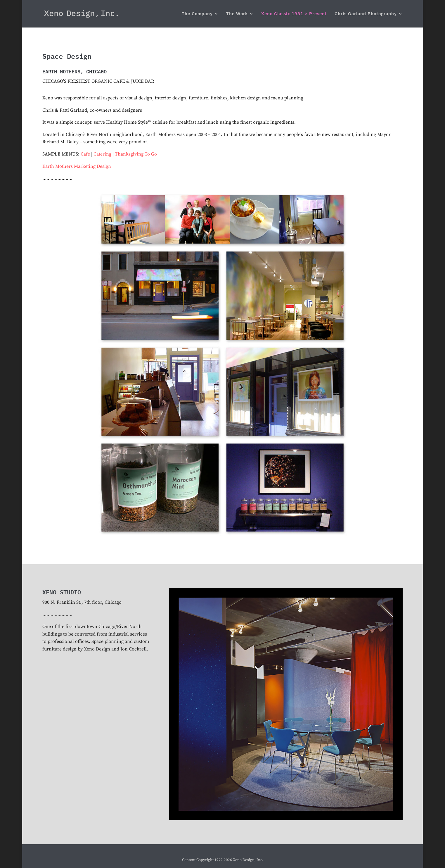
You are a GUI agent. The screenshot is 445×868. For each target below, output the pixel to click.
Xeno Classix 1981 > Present (294, 14)
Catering (102, 154)
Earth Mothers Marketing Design (77, 166)
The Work (237, 14)
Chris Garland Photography (366, 14)
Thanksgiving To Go (136, 154)
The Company (197, 14)
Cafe (85, 154)
